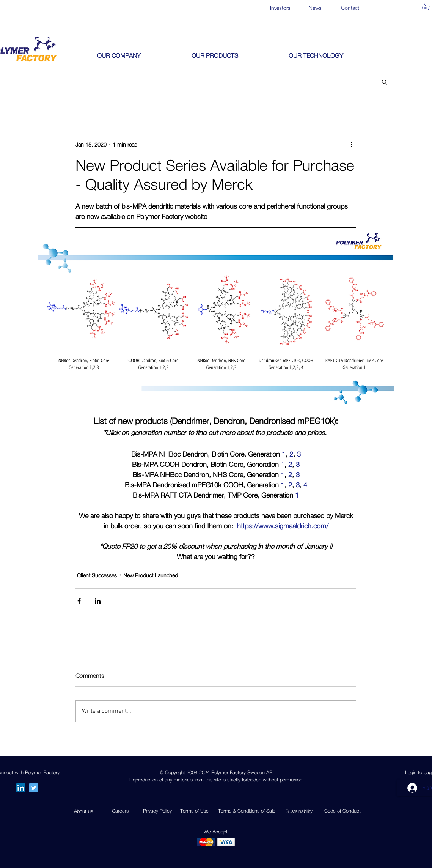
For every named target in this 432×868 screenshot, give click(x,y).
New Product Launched (151, 575)
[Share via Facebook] (79, 601)
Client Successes (97, 575)
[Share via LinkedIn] (98, 601)
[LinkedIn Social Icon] (21, 788)
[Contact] (350, 8)
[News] (315, 8)
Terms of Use (194, 811)
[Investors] (280, 8)
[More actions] (352, 144)
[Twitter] (34, 788)
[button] (139, 55)
